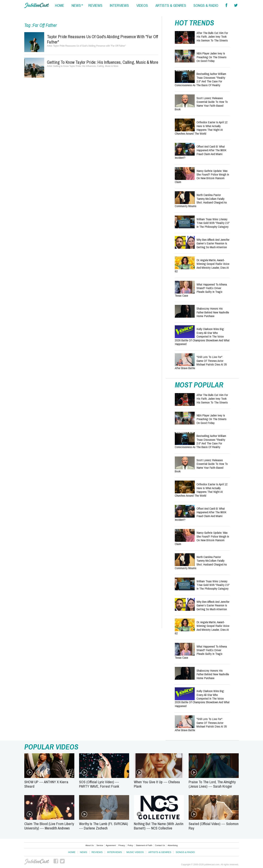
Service (100, 845)
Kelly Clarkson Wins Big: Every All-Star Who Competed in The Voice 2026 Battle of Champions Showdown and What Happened (202, 336)
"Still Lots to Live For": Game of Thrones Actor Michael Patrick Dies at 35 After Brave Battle (201, 362)
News (84, 852)
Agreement (111, 845)
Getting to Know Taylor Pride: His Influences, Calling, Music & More (103, 62)
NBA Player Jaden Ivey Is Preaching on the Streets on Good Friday (211, 57)
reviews (95, 5)
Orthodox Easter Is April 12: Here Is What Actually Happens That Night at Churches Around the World (201, 128)
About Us (90, 845)
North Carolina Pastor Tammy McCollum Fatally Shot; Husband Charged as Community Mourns (201, 200)
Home (72, 852)
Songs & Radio (185, 852)
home (60, 5)
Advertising (173, 845)
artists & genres (171, 5)
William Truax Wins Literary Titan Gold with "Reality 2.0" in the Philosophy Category (213, 223)
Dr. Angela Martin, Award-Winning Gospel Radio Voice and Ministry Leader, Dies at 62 (202, 266)
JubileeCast (37, 862)
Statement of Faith (144, 845)
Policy (130, 845)
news (76, 5)
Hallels (37, 5)
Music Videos (135, 852)
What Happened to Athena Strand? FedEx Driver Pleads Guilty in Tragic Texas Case (201, 290)
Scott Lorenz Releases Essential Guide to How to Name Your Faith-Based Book (201, 104)
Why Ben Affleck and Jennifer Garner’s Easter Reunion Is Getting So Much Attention (213, 243)
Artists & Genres (160, 852)
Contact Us (160, 845)
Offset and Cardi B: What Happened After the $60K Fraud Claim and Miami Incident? (201, 152)
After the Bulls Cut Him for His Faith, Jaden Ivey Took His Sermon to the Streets (212, 37)
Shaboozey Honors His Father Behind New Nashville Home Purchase (213, 312)
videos (142, 5)
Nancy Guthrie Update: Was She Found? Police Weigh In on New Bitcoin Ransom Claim (202, 176)
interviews (119, 5)
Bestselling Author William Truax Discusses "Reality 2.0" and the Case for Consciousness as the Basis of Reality (200, 79)
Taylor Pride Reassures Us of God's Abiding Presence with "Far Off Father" (103, 39)
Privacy (122, 845)
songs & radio (206, 5)
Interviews (115, 852)
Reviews (97, 852)
